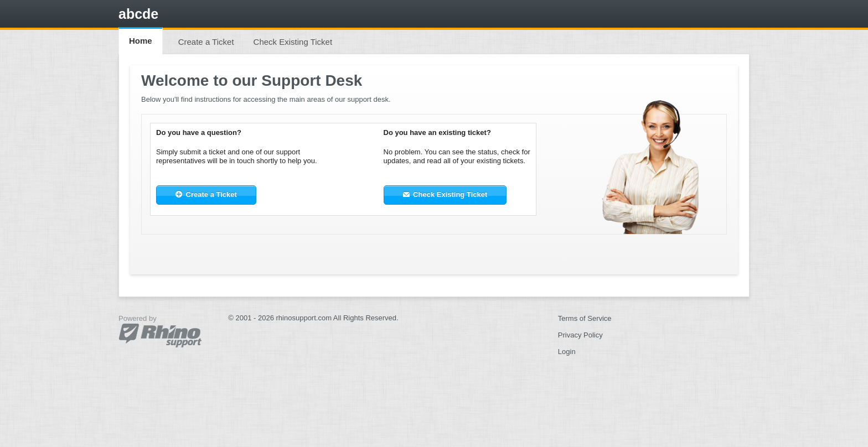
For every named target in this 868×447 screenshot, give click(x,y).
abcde (138, 14)
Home (141, 41)
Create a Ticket (206, 42)
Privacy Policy (580, 335)
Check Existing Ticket (293, 42)
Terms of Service (585, 318)
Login (567, 352)
